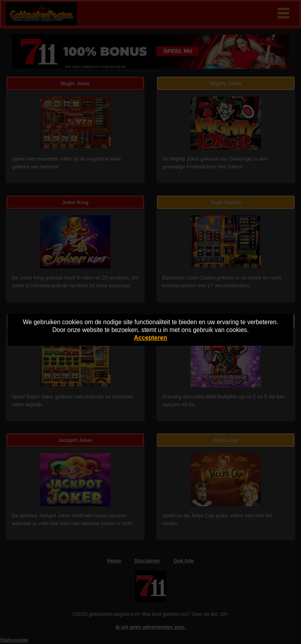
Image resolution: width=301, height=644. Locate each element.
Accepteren (151, 338)
